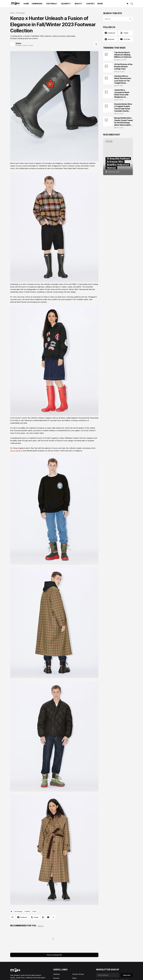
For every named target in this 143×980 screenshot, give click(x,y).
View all (41, 926)
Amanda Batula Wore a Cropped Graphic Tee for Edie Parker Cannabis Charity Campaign (123, 108)
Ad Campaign (20, 13)
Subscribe (127, 975)
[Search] (131, 4)
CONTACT (91, 4)
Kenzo (35, 911)
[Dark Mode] (126, 4)
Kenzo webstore (16, 451)
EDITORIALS (52, 4)
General (56, 978)
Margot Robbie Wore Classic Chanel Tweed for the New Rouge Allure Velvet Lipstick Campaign (123, 122)
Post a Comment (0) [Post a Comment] (54, 955)
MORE (100, 4)
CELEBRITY (66, 4)
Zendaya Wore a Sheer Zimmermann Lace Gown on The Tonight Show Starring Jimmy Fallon (123, 80)
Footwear (27, 911)
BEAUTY (78, 4)
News (74, 978)
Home (12, 13)
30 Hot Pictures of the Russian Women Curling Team (123, 67)
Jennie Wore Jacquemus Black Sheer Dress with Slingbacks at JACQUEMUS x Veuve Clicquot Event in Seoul (123, 94)
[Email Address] (108, 975)
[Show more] (53, 917)
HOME (26, 4)
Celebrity (57, 974)
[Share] (96, 44)
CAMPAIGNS (37, 4)
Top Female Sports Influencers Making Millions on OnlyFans (123, 55)
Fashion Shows (78, 974)
